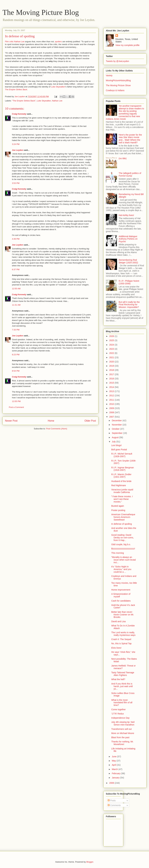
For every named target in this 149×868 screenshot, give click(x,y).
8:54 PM (16, 371)
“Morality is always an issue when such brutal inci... (123, 560)
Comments (114, 805)
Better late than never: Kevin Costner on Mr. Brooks (123, 615)
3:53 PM (16, 183)
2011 (112, 400)
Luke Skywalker (58, 87)
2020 (112, 362)
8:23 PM (16, 355)
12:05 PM (16, 401)
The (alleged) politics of (130, 174)
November (117, 425)
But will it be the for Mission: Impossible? (129, 305)
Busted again (118, 506)
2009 (112, 408)
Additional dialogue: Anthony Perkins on (128, 239)
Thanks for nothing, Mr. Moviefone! (122, 743)
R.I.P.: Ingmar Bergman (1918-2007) (123, 469)
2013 (112, 391)
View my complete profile (128, 45)
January (116, 778)
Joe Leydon (18, 150)
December (117, 420)
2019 (112, 366)
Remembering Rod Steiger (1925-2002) (128, 261)
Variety (109, 75)
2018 (112, 370)
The (16, 90)
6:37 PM (16, 269)
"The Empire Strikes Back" (24, 101)
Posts (112, 800)
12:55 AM (16, 289)
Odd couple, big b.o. (121, 544)
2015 (112, 383)
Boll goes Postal (119, 450)
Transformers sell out (121, 729)
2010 (112, 404)
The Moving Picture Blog (41, 12)
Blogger (90, 862)
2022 (112, 353)
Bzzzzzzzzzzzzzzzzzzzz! (123, 549)
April (114, 765)
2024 (112, 345)
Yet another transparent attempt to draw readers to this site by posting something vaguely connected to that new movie (125, 112)
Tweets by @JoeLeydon (117, 61)
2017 (112, 374)
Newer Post (11, 421)
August (115, 437)
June (114, 757)
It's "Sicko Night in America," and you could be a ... (121, 569)
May (114, 761)
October (116, 429)
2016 (112, 379)
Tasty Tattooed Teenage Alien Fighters (123, 674)
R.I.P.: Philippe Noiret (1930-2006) (129, 282)
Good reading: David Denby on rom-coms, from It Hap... (123, 538)
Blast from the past (120, 737)
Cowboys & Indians (115, 90)
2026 (112, 336)
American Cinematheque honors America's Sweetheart (123, 517)
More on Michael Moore (123, 733)
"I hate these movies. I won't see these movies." (122, 499)
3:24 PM (16, 144)
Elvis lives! (116, 648)
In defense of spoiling (122, 524)
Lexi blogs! (116, 445)
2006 (112, 783)
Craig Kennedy (19, 114)
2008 (112, 412)
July (114, 442)
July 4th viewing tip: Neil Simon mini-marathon (123, 723)
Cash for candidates (121, 601)
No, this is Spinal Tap (121, 643)
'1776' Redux (118, 714)
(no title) (123, 158)
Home (51, 421)
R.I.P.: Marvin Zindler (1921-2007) (121, 476)
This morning (118, 553)
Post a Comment (16, 407)
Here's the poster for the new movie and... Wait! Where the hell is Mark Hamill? (130, 139)
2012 (112, 395)
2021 (112, 357)
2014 (112, 387)
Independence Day (120, 718)
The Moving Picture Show (118, 85)
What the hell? (118, 679)
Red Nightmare (119, 485)
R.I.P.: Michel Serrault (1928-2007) (122, 455)
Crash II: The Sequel (121, 639)
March (115, 769)
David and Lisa (119, 621)
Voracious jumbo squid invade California (122, 491)
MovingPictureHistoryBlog (118, 80)
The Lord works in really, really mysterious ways (123, 634)
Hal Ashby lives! (126, 215)
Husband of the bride (121, 481)
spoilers (58, 42)
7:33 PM (16, 330)
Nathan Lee (57, 101)
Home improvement (121, 590)
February (116, 773)
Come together (119, 709)
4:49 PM (16, 239)
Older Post (90, 421)
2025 (112, 340)
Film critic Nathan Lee (15, 42)
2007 (112, 417)
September (117, 433)
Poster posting (118, 510)
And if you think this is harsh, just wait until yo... (122, 686)
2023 (112, 349)
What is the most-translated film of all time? (122, 703)
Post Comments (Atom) (57, 429)
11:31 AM (16, 305)
